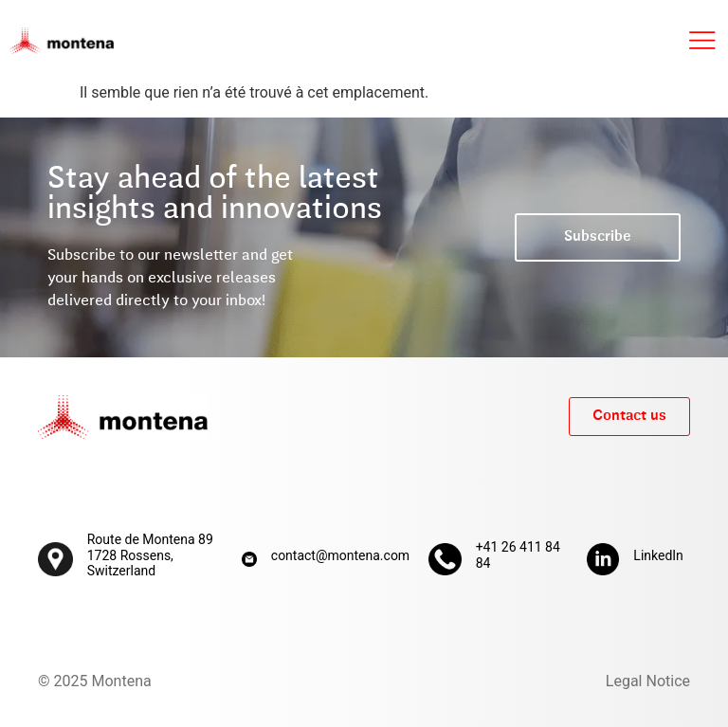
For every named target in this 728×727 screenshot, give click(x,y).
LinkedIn (658, 555)
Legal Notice (648, 681)
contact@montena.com (340, 555)
